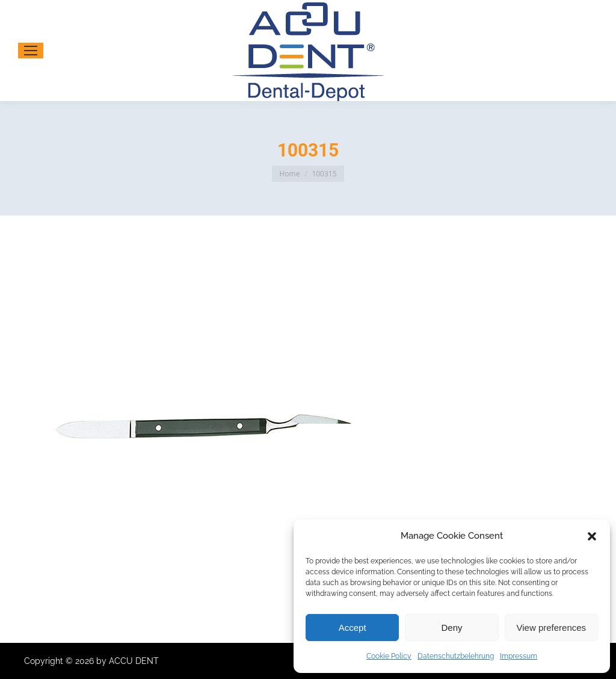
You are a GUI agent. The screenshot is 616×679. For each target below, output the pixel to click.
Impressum (519, 656)
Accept (353, 628)
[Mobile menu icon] (31, 51)
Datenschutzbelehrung (456, 656)
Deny (451, 628)
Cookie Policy (389, 656)
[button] (592, 536)
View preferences (552, 628)
